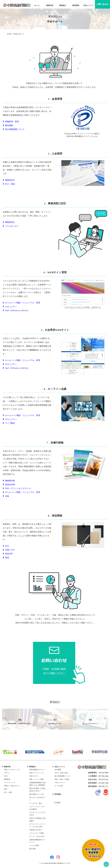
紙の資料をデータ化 (37, 794)
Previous (5, 718)
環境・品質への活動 (62, 779)
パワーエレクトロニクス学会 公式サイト (83, 307)
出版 (6, 496)
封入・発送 (9, 184)
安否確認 (57, 803)
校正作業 (32, 849)
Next (105, 718)
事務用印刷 (9, 481)
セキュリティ (10, 307)
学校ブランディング (37, 773)
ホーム (37, 5)
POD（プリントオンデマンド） (18, 488)
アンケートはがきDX (37, 836)
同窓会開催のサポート (37, 770)
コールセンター (11, 226)
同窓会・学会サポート (12, 786)
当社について (88, 5)
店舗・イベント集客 (37, 779)
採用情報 (76, 5)
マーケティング (10, 783)
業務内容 (50, 5)
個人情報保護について (14, 129)
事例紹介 (63, 5)
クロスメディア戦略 (37, 833)
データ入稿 (59, 786)
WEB (6, 776)
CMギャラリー (60, 783)
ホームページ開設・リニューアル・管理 (21, 303)
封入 (6, 546)
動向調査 (8, 125)
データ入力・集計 (36, 803)
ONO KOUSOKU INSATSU (54, 863)
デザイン (7, 773)
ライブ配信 (9, 423)
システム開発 (34, 845)
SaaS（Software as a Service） (16, 310)
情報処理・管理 (11, 122)
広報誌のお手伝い (36, 830)
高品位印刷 (9, 485)
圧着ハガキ (9, 550)
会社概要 (58, 770)
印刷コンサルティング (12, 770)
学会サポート (34, 776)
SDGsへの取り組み (61, 773)
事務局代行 (9, 180)
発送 (6, 558)
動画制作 (7, 779)
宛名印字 (8, 554)
